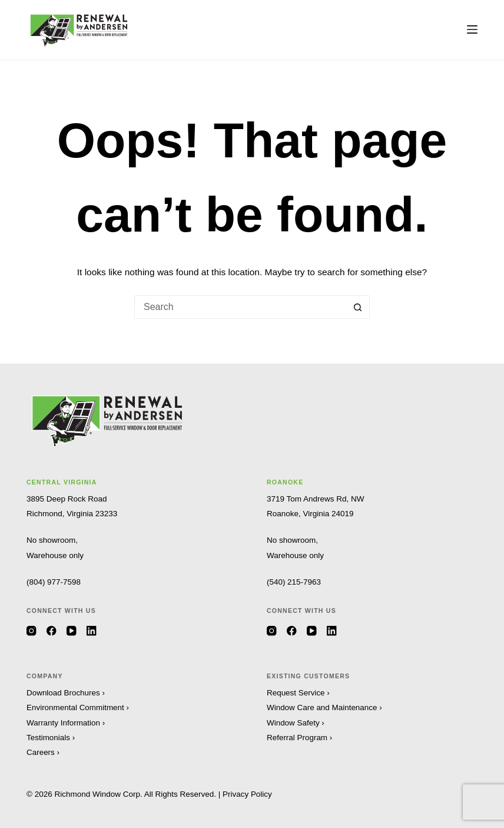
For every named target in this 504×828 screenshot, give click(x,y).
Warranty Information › (66, 723)
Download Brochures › (66, 693)
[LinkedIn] (92, 631)
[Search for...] (240, 307)
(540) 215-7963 (294, 582)
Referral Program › (300, 738)
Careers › (43, 752)
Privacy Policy (247, 794)
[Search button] (358, 307)
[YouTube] (72, 631)
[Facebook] (52, 631)
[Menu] (472, 29)
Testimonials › (51, 738)
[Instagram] (31, 631)
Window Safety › (296, 723)
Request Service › (298, 693)
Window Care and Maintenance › (325, 707)
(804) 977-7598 (54, 582)
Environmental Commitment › (78, 707)
